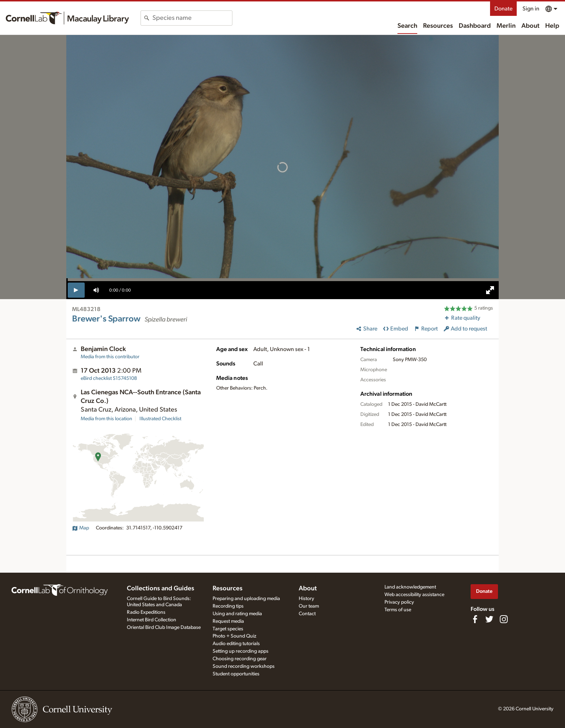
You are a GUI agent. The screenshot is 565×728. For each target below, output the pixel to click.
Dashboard (475, 26)
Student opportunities (236, 674)
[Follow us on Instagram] (504, 619)
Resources (438, 26)
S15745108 (109, 378)
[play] (76, 290)
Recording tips (228, 606)
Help (552, 26)
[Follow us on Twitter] (489, 619)
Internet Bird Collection (152, 620)
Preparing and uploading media (246, 599)
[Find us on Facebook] (475, 619)
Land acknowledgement (410, 587)
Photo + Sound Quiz (234, 636)
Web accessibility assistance (414, 595)
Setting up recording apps (241, 651)
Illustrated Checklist (160, 419)
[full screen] (490, 290)
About (530, 26)
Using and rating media (237, 614)
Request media (228, 621)
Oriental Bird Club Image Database (164, 627)
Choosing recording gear (240, 659)
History (306, 599)
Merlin (506, 26)
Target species (228, 629)
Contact (307, 614)
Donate (503, 9)
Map (81, 528)
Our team (309, 606)
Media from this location (106, 419)
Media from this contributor (110, 357)
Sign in (531, 9)
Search (407, 26)
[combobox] (192, 18)
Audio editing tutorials (236, 644)
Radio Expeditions (146, 612)
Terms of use (398, 610)
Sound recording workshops (244, 666)
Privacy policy (399, 602)
